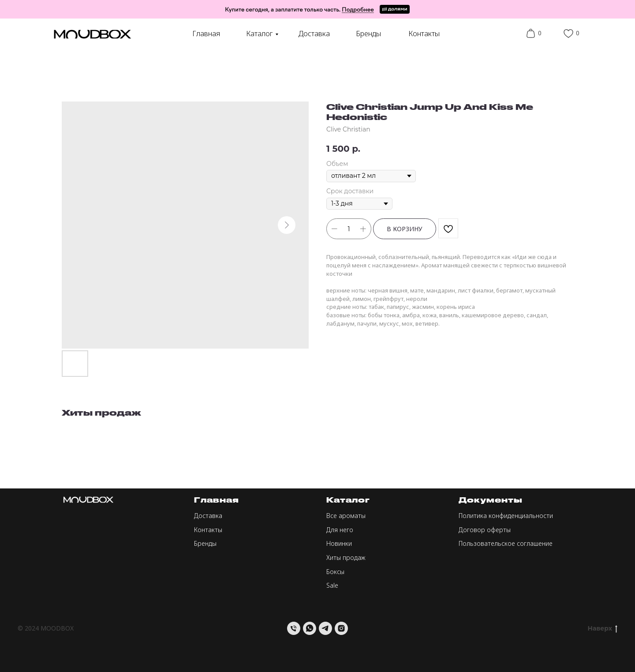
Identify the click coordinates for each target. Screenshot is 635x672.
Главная (206, 34)
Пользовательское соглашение (506, 543)
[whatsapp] (310, 628)
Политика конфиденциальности (506, 516)
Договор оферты (485, 530)
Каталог (260, 34)
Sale (332, 585)
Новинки (339, 543)
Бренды (368, 34)
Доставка (314, 34)
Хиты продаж (346, 557)
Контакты (424, 34)
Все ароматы (346, 516)
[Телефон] (294, 628)
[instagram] (341, 628)
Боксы (335, 572)
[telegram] (325, 628)
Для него (340, 530)
